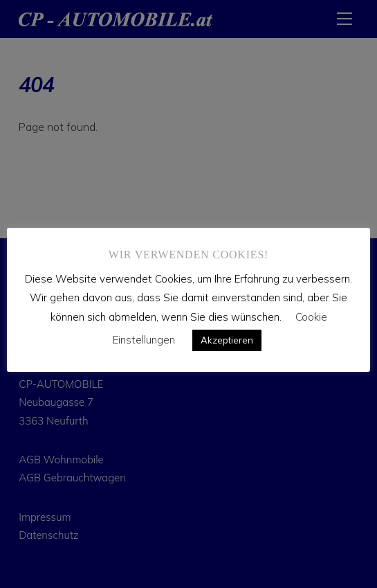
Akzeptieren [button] (227, 340)
